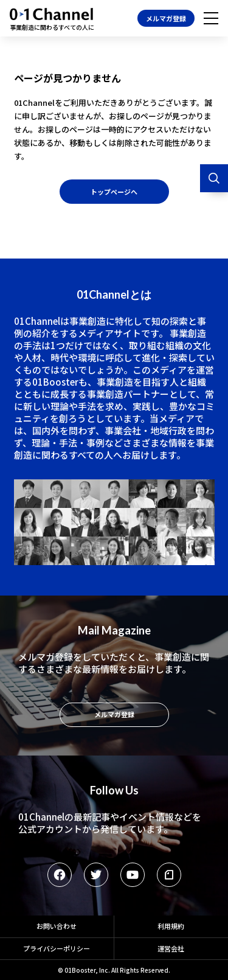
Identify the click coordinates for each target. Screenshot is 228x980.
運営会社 (171, 948)
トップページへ (114, 192)
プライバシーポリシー (57, 948)
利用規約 (171, 926)
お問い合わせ (57, 926)
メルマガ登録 (166, 18)
